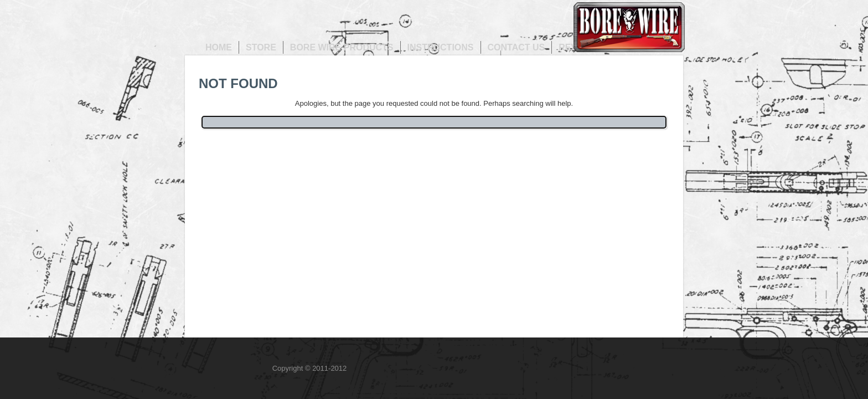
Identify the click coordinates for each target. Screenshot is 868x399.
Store (261, 47)
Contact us (516, 47)
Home (219, 47)
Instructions (441, 47)
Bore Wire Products (342, 47)
